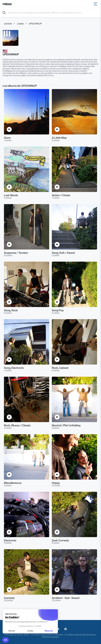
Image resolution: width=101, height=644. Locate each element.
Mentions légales (50, 637)
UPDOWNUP (35, 24)
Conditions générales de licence (80, 635)
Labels (20, 24)
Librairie (8, 24)
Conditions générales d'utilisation (47, 635)
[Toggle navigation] (96, 4)
